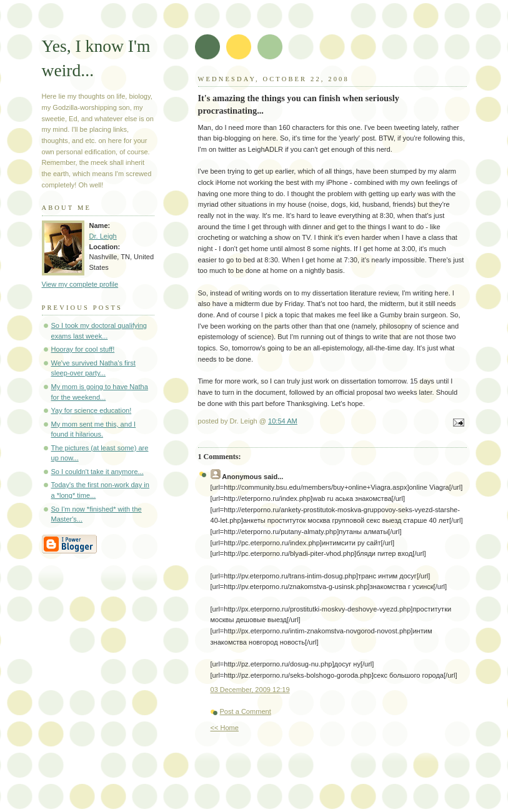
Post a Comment (246, 711)
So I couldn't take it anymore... (97, 472)
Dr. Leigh (103, 236)
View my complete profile (80, 284)
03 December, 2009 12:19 (250, 690)
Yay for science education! (92, 410)
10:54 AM (283, 421)
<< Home (225, 728)
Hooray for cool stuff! (83, 349)
